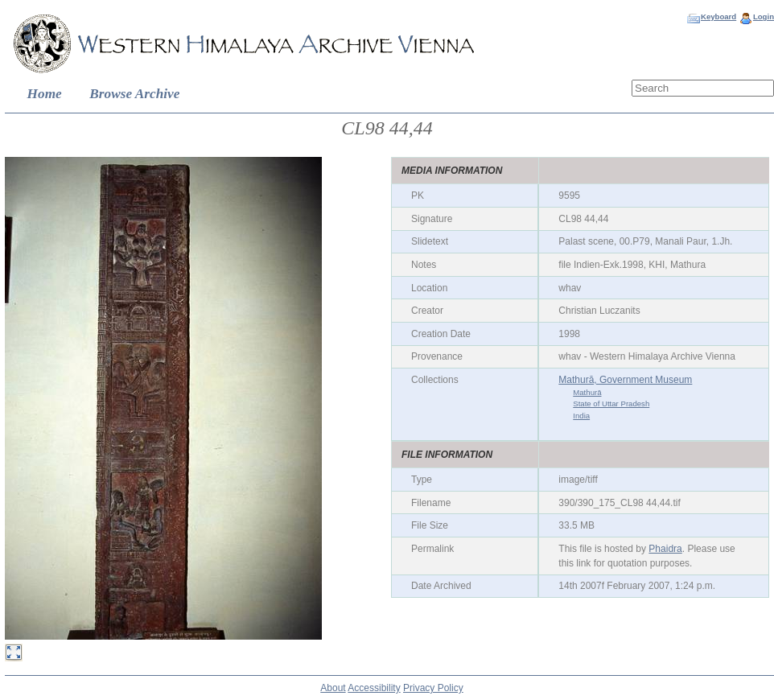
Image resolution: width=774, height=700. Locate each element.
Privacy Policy (433, 688)
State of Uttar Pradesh (611, 404)
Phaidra (665, 549)
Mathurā (587, 392)
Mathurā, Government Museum (625, 380)
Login (764, 16)
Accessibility (374, 688)
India (581, 416)
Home (45, 94)
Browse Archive (134, 94)
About (333, 688)
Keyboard (718, 16)
